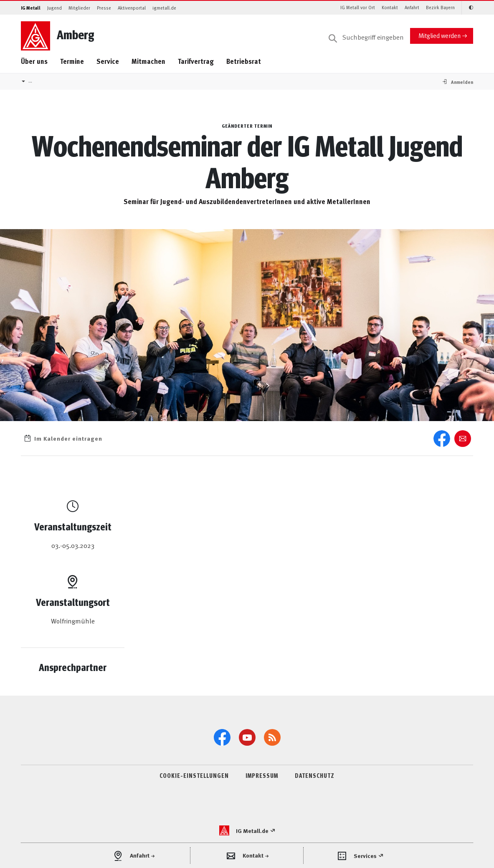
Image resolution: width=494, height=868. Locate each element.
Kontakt (390, 7)
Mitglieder (79, 8)
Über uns (34, 61)
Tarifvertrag (196, 61)
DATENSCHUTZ (315, 775)
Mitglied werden (440, 35)
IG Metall (31, 8)
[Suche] (366, 38)
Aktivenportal (132, 8)
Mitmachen (148, 61)
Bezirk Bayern (440, 7)
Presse (104, 8)
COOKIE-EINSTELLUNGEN (194, 775)
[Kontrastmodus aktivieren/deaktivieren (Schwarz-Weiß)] (467, 8)
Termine (72, 61)
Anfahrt (412, 7)
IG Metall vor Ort (358, 7)
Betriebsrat (244, 61)
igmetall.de (164, 8)
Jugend (54, 8)
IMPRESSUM (262, 775)
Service (108, 61)
